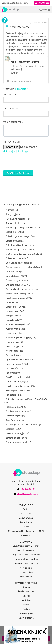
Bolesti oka (11, 232)
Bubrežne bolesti (14, 258)
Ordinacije (26, 503)
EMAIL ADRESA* (11, 108)
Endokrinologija (13, 280)
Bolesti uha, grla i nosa (16, 250)
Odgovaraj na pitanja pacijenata (26, 544)
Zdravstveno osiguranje (17, 442)
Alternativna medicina (16, 219)
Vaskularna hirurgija (15, 433)
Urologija (10, 429)
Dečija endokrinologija (16, 263)
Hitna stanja (11, 320)
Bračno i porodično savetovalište (21, 254)
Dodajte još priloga (16, 152)
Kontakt (26, 599)
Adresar (26, 594)
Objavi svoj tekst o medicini (26, 549)
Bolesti (26, 516)
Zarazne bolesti (13, 438)
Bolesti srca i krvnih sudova (19, 245)
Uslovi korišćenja (26, 607)
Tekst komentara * (14, 122)
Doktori (26, 499)
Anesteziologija (13, 223)
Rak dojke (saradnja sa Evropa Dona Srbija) (26, 399)
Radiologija (11, 395)
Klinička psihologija (15, 324)
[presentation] (25, 161)
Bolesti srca (11, 241)
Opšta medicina (13, 364)
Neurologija (11, 351)
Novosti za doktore (26, 557)
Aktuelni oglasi (26, 603)
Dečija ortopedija (14, 272)
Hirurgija (10, 316)
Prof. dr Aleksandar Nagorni (24, 62)
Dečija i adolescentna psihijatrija (21, 267)
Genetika (10, 302)
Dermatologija (12, 276)
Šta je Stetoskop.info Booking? (26, 535)
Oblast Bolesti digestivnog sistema (20, 81)
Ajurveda (10, 210)
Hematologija (12, 311)
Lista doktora (26, 566)
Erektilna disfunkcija (15, 285)
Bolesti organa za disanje (17, 236)
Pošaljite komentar (18, 173)
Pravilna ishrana (13, 382)
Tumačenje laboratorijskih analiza (21, 425)
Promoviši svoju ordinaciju (26, 553)
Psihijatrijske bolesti (15, 390)
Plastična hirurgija (14, 377)
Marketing (26, 590)
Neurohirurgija (12, 346)
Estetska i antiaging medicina (19, 289)
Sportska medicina (14, 411)
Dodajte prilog (12, 142)
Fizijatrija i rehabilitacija (16, 298)
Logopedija (11, 333)
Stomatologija (12, 416)
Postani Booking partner (26, 540)
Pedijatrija (10, 373)
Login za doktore (26, 562)
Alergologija (11, 214)
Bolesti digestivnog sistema (19, 228)
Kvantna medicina (14, 329)
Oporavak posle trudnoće (18, 360)
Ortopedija (11, 368)
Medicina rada (12, 342)
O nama (26, 577)
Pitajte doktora (26, 512)
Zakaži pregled (26, 508)
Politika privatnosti (26, 581)
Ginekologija (12, 307)
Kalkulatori (26, 525)
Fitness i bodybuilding (16, 294)
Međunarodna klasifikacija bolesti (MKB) (26, 521)
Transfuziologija (13, 420)
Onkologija (11, 355)
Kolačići (26, 585)
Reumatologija (13, 407)
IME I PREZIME (11, 94)
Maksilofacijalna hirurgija (17, 338)
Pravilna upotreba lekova (18, 386)
